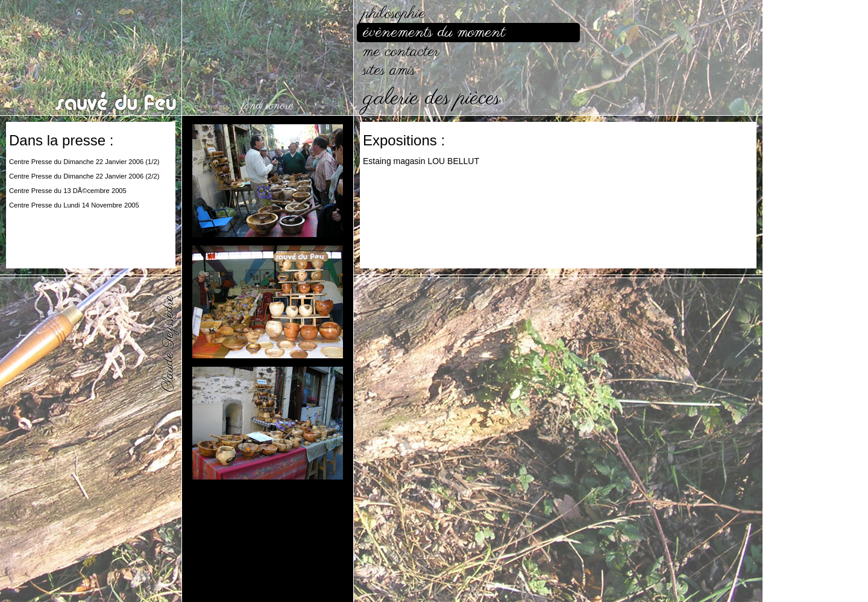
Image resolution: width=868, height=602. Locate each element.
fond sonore (268, 106)
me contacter (401, 52)
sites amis (389, 70)
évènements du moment (434, 32)
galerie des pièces (432, 99)
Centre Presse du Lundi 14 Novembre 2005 (74, 205)
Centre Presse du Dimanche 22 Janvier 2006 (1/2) (84, 162)
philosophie (394, 14)
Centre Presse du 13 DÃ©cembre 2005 (68, 191)
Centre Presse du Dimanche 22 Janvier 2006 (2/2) (84, 176)
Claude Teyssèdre (169, 344)
